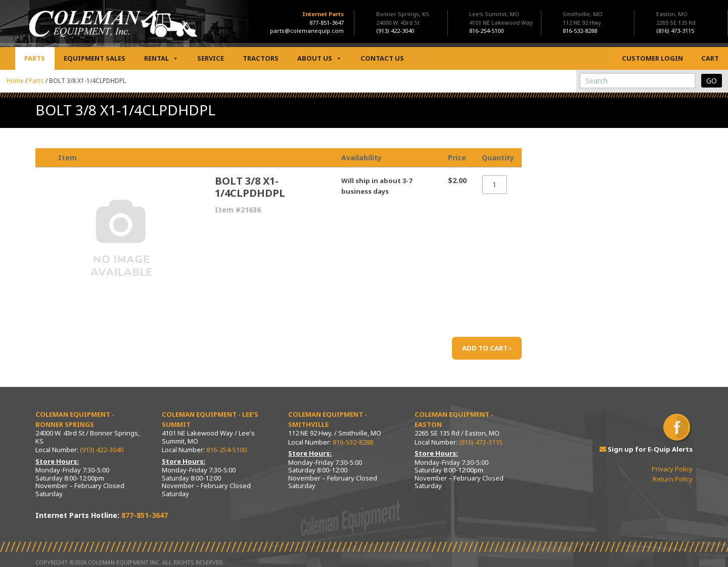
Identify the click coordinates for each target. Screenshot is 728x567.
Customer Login (652, 58)
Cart (710, 58)
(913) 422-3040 (102, 450)
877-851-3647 (327, 23)
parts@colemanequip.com (307, 31)
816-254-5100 (226, 450)
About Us (320, 58)
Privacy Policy (672, 469)
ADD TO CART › (487, 348)
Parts (35, 58)
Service (211, 58)
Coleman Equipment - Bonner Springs (75, 419)
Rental (161, 58)
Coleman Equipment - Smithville (328, 419)
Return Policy (673, 479)
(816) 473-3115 (481, 442)
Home (15, 81)
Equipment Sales (95, 58)
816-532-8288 (353, 442)
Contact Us (382, 58)
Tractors (261, 58)
